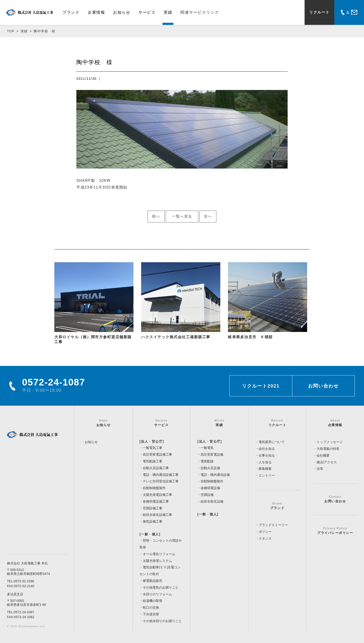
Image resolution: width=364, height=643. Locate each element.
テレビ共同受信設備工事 (161, 481)
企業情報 (96, 12)
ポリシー (265, 532)
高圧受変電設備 (212, 454)
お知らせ (122, 12)
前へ (156, 216)
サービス (147, 12)
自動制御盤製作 (154, 488)
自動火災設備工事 (156, 468)
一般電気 (207, 448)
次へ (208, 216)
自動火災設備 (210, 468)
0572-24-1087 (24, 612)
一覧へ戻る (182, 216)
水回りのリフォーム (157, 594)
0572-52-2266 (24, 581)
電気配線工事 (153, 461)
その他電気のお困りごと (161, 587)
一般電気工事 (153, 448)
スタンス (265, 538)
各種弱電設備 (210, 488)
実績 (168, 12)
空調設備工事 (153, 508)
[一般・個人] (150, 534)
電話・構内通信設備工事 (161, 475)
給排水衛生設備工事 (157, 515)
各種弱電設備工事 (156, 501)
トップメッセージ (330, 442)
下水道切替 (151, 614)
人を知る (265, 462)
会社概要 (323, 455)
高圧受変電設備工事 (157, 454)
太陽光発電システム (157, 561)
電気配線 (207, 461)
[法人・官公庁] (152, 441)
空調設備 (207, 495)
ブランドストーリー (273, 525)
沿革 (320, 469)
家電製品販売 (153, 581)
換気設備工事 (153, 521)
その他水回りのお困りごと (162, 621)
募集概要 (265, 469)
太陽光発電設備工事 (157, 495)
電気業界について (272, 442)
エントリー (267, 475)
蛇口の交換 (151, 607)
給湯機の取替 (153, 601)
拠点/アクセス (327, 462)
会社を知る (267, 449)
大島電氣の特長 (328, 449)
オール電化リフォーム (159, 554)
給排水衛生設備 (212, 501)
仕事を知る (267, 455)
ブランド (71, 12)
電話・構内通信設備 (215, 475)
